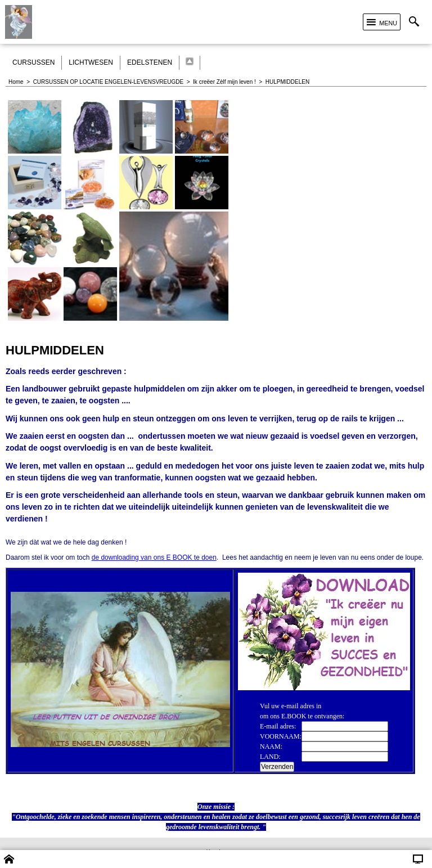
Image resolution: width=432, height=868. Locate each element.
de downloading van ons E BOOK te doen (154, 557)
